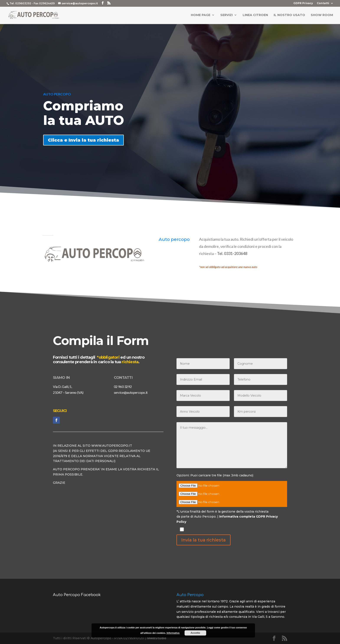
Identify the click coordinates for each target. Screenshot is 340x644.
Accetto (195, 633)
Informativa (173, 633)
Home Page (201, 15)
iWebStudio (157, 638)
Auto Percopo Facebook (77, 595)
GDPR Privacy (303, 3)
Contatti (323, 3)
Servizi (226, 15)
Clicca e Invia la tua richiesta (83, 140)
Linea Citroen (255, 15)
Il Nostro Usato (289, 15)
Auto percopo (174, 239)
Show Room (322, 15)
